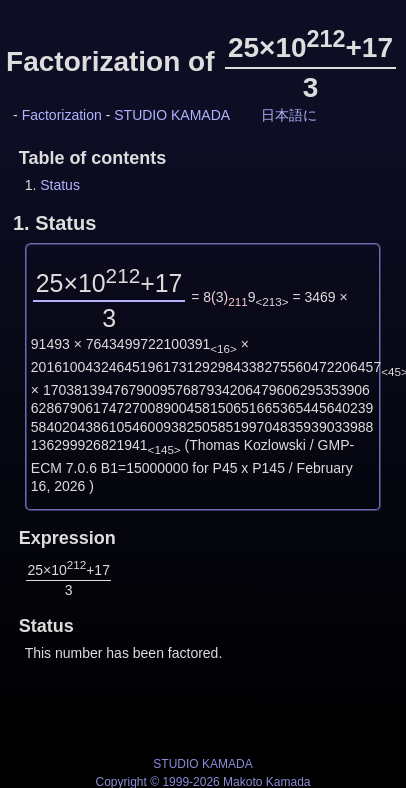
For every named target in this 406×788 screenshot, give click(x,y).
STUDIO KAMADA (172, 115)
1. (54, 223)
